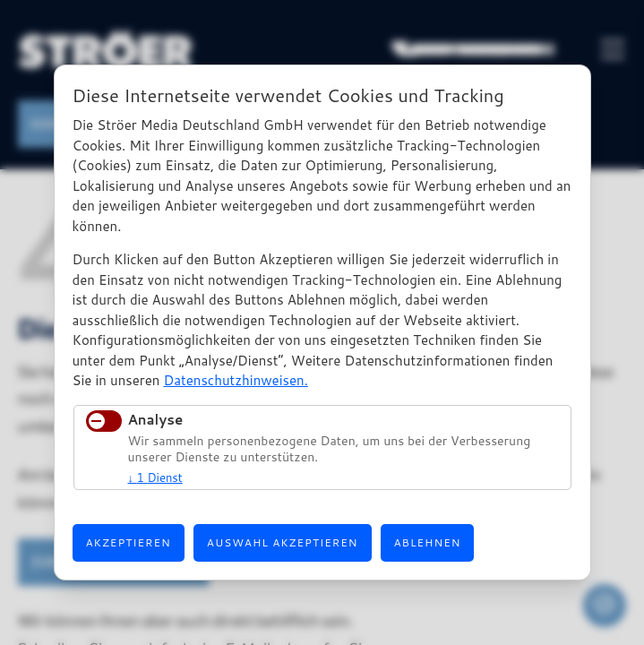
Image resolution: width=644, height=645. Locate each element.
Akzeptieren (129, 542)
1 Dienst (155, 477)
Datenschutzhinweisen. (235, 380)
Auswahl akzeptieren (283, 542)
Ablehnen (428, 542)
